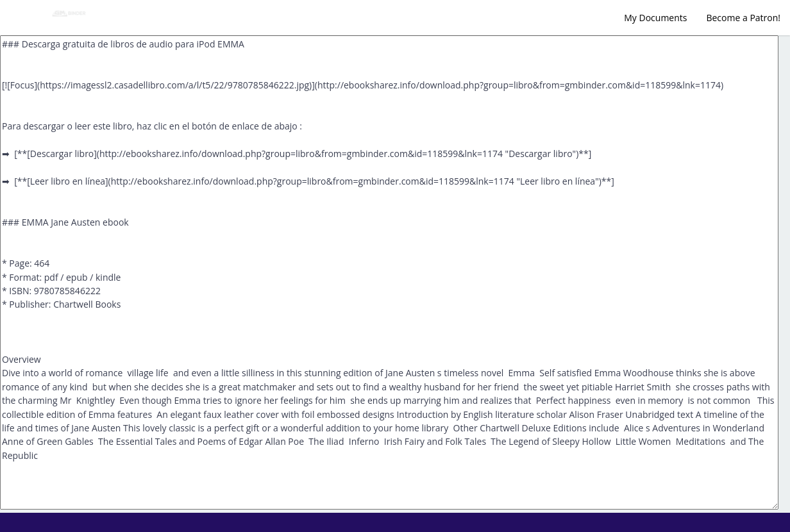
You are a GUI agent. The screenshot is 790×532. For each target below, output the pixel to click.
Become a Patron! (743, 18)
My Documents (655, 18)
